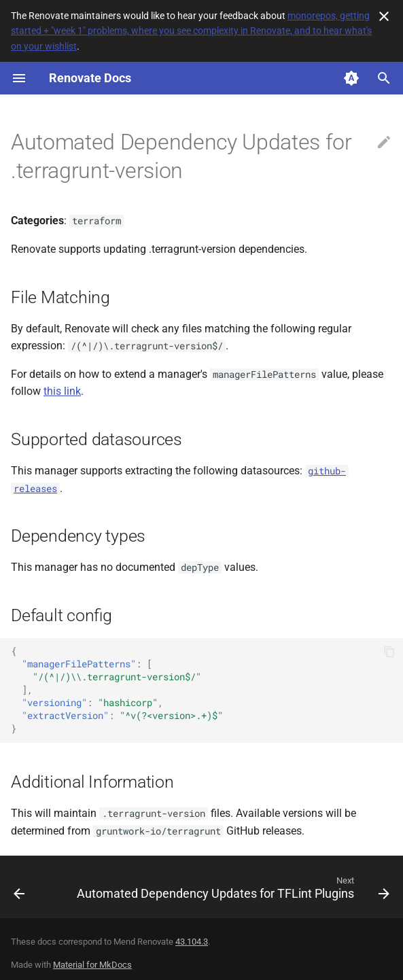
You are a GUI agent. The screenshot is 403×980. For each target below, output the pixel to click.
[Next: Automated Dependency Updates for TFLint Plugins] (232, 891)
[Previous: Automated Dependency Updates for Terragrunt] (19, 891)
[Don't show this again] (384, 16)
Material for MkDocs (92, 965)
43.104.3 (192, 942)
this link (62, 391)
